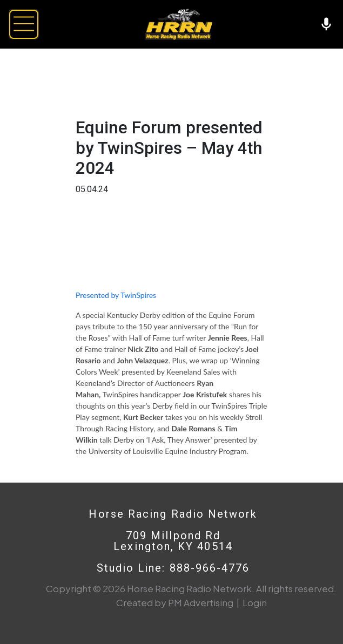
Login (255, 602)
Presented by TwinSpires (116, 295)
